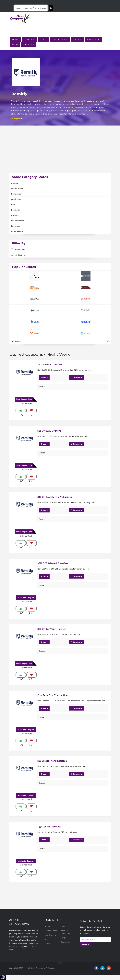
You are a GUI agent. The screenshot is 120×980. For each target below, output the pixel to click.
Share (44, 378)
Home (15, 40)
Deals (43, 40)
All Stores (60, 341)
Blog (15, 44)
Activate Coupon (26, 598)
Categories (93, 40)
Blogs (63, 938)
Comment (77, 378)
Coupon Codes (51, 931)
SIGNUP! (85, 944)
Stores (78, 40)
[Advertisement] (60, 154)
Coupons (29, 40)
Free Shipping (60, 40)
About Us (29, 44)
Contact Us (66, 942)
